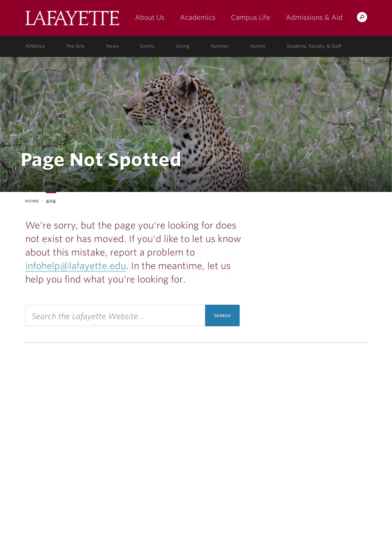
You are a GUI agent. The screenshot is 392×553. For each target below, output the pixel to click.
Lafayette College (72, 20)
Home (32, 201)
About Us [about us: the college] (150, 17)
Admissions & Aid (314, 17)
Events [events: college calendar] (147, 46)
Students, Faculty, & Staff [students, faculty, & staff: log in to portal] (314, 46)
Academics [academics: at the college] (198, 17)
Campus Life (251, 17)
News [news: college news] (112, 46)
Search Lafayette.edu (362, 18)
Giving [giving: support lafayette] (183, 46)
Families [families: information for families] (220, 46)
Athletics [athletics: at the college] (35, 46)
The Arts (75, 46)
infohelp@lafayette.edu (76, 266)
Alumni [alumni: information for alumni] (258, 46)
